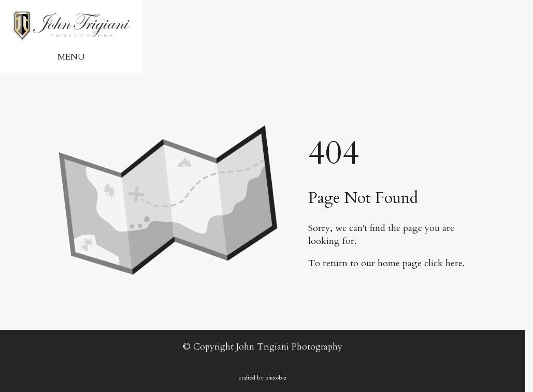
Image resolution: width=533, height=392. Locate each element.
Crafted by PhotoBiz (263, 378)
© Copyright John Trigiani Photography (263, 347)
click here (443, 263)
